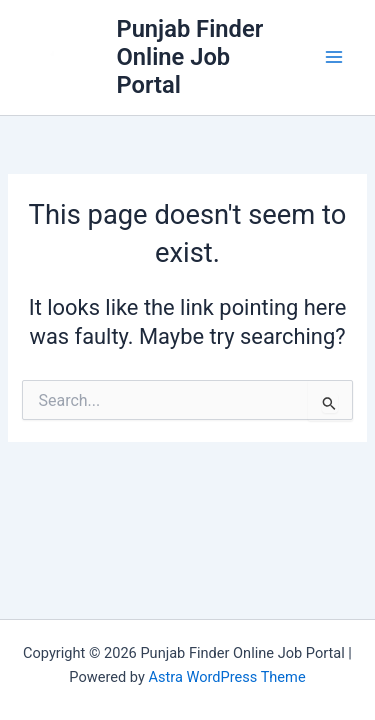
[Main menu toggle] (334, 57)
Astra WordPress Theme (226, 677)
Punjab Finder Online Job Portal (189, 57)
